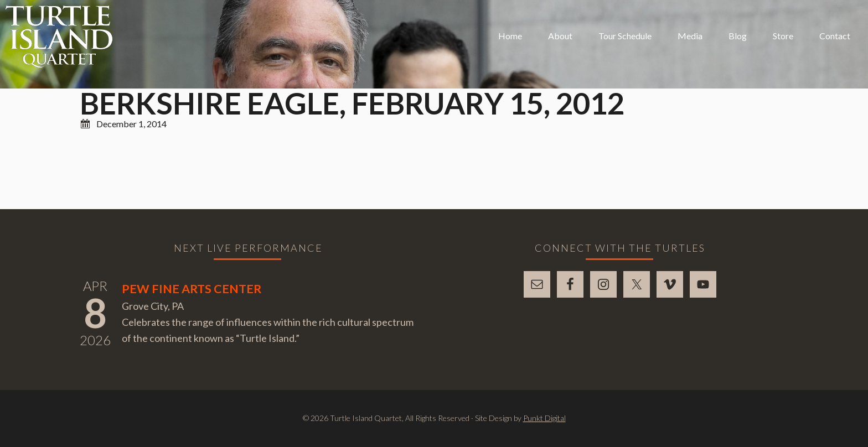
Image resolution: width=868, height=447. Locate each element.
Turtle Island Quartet (59, 37)
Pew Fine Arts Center (192, 289)
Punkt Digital (544, 418)
